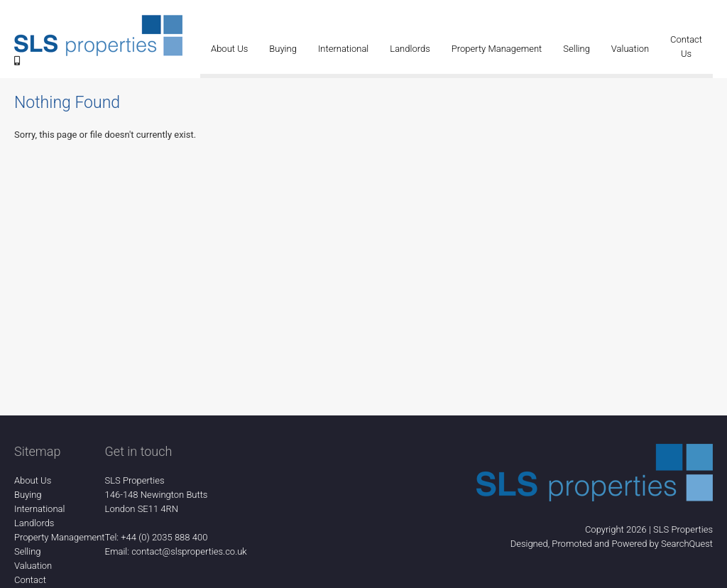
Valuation (630, 49)
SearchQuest (687, 544)
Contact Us (686, 47)
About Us (229, 49)
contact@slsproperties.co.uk (189, 551)
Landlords (410, 49)
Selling (576, 49)
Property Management (497, 49)
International (343, 49)
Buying (283, 49)
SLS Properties (683, 529)
